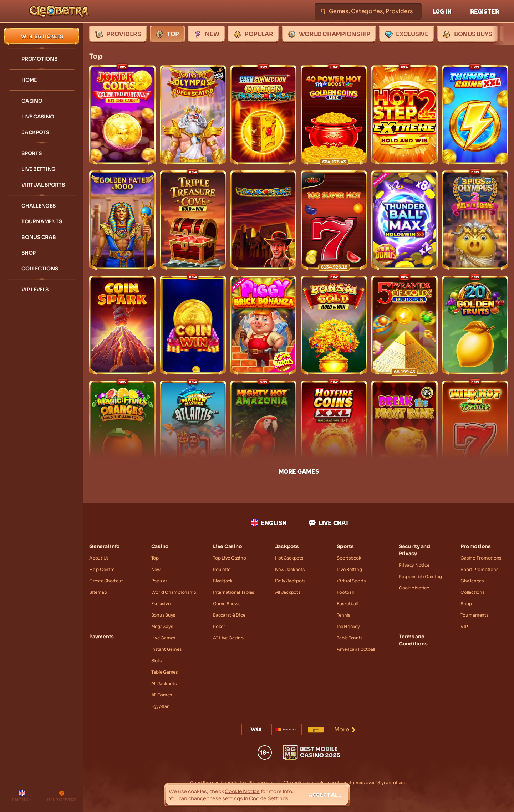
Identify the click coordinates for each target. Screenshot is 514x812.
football (345, 592)
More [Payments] (345, 729)
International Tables (233, 592)
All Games (162, 695)
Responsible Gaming (420, 576)
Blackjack (223, 581)
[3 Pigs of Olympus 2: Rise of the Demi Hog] (475, 220)
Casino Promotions (481, 558)
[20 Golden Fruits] (475, 325)
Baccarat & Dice (229, 615)
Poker (219, 626)
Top (155, 558)
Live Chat (329, 523)
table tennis (349, 638)
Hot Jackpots (289, 558)
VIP (464, 626)
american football (356, 649)
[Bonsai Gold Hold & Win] (334, 325)
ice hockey (348, 626)
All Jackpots (164, 683)
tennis (343, 615)
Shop (466, 604)
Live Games (163, 638)
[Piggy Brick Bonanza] (264, 325)
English (269, 523)
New (156, 569)
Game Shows (227, 604)
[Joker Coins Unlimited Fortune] (122, 115)
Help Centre (102, 569)
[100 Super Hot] (334, 220)
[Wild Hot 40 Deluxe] (475, 430)
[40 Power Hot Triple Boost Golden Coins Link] (334, 115)
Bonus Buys (163, 615)
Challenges (472, 581)
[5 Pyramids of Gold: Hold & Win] (404, 325)
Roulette (222, 569)
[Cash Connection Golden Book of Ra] (264, 115)
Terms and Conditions (413, 640)
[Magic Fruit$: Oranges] (122, 430)
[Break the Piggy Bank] (404, 430)
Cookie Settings (269, 798)
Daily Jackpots (290, 581)
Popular (159, 581)
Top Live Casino (229, 558)
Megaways (162, 626)
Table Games (164, 672)
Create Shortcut (106, 581)
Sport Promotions (479, 569)
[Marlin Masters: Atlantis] (193, 430)
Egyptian (161, 706)
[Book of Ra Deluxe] (264, 220)
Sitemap (98, 592)
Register (485, 11)
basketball (347, 604)
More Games (299, 471)
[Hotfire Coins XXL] (334, 430)
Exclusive (161, 604)
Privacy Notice (414, 565)
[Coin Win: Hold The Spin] (193, 325)
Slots (156, 661)
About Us (99, 558)
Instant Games (166, 649)
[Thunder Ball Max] (404, 220)
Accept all (325, 795)
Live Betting (349, 569)
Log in (442, 11)
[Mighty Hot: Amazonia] (264, 430)
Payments (101, 637)
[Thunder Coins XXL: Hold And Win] (475, 115)
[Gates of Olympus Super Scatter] (193, 115)
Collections (472, 592)
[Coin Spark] (122, 325)
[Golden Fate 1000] (122, 220)
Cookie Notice (414, 588)
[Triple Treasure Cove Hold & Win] (193, 220)
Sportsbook (349, 558)
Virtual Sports (351, 581)
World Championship (174, 592)
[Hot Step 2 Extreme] (404, 115)
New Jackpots (290, 569)
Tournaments (474, 615)
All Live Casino (228, 638)
